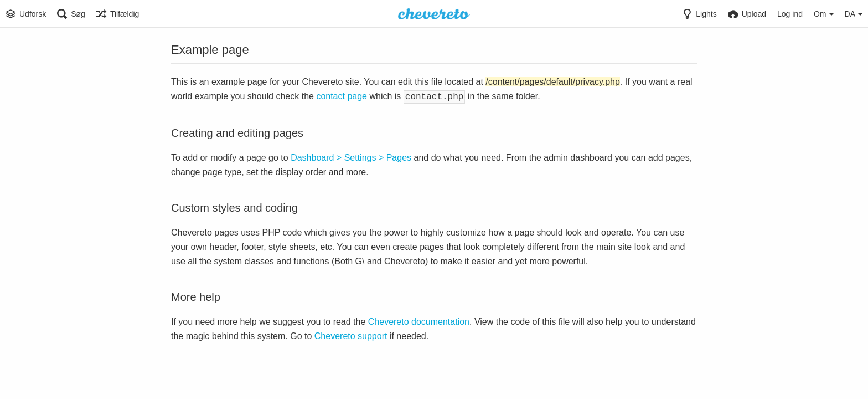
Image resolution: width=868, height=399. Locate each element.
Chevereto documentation (419, 321)
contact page (342, 96)
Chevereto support (351, 335)
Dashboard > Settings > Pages (351, 157)
